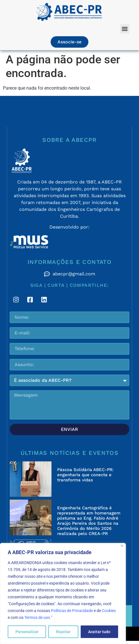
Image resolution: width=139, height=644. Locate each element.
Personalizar (27, 632)
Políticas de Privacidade (72, 611)
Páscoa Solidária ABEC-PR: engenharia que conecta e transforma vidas (85, 475)
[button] (125, 29)
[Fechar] (122, 546)
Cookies (109, 611)
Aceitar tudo (99, 632)
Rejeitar (63, 632)
